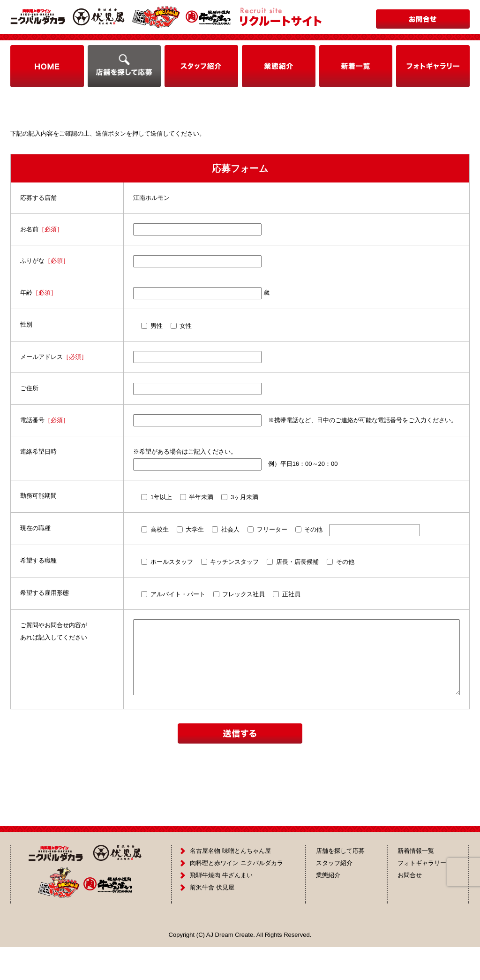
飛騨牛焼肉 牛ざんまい (221, 908)
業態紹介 (328, 908)
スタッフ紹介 (334, 896)
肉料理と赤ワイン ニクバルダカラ (236, 896)
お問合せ (410, 908)
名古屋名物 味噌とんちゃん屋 (230, 884)
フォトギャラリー (422, 896)
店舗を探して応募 (340, 884)
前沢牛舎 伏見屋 (212, 920)
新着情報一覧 (416, 884)
